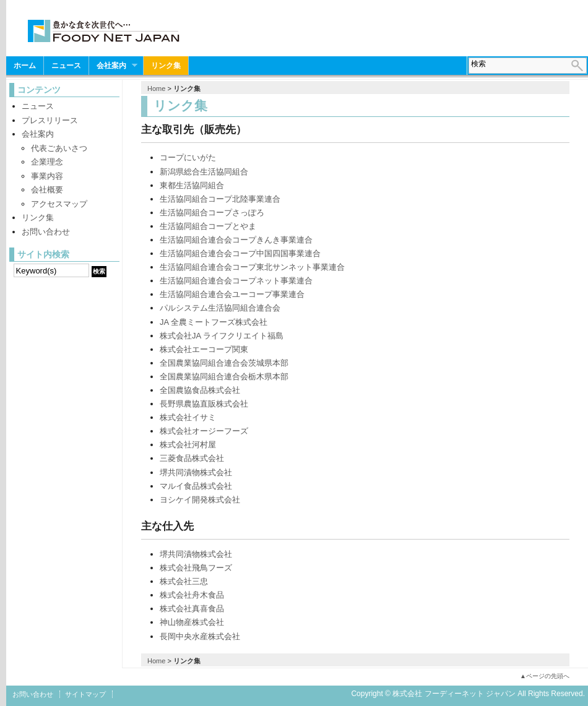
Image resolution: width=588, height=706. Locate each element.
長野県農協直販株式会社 (204, 404)
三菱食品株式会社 (192, 458)
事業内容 (47, 176)
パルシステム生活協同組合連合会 (220, 308)
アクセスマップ (59, 204)
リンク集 (166, 66)
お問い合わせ (46, 232)
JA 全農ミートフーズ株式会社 (214, 322)
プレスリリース (50, 120)
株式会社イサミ (188, 417)
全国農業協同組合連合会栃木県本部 (224, 377)
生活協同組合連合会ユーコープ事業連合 (232, 294)
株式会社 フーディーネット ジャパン (104, 33)
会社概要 (47, 190)
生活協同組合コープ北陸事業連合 (220, 199)
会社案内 (113, 66)
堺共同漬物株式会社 (196, 472)
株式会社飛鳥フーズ (196, 568)
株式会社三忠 (184, 581)
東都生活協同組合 (192, 185)
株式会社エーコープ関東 (204, 349)
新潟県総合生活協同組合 (204, 172)
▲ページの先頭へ (545, 676)
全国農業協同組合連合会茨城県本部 (224, 363)
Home (156, 88)
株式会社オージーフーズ (204, 431)
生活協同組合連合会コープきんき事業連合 (236, 240)
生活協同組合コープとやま (208, 226)
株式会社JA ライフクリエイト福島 (222, 336)
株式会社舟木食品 (192, 595)
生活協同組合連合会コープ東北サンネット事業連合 (252, 267)
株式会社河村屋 (188, 445)
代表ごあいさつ (59, 148)
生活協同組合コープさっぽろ (212, 213)
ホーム (25, 66)
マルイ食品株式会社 (196, 486)
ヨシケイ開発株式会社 (200, 500)
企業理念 (47, 162)
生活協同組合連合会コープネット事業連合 (236, 281)
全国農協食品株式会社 (200, 390)
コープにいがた (188, 157)
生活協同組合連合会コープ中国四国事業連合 (240, 253)
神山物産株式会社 (192, 622)
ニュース (66, 66)
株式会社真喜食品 (192, 609)
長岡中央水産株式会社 (200, 636)
